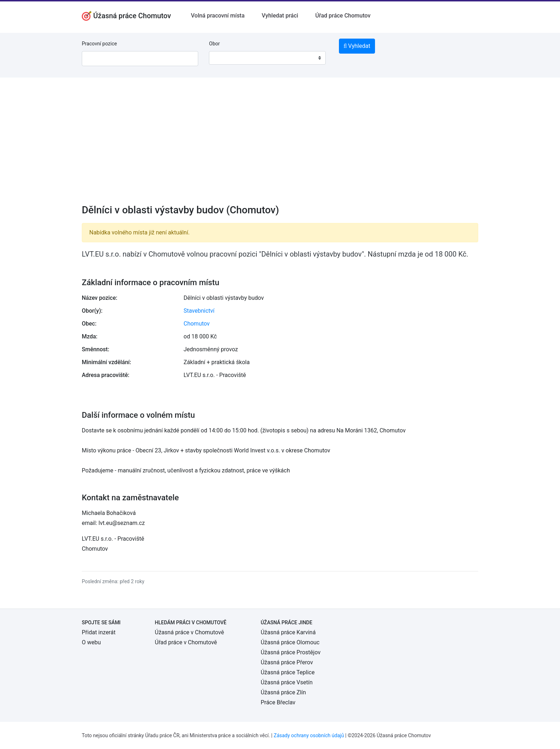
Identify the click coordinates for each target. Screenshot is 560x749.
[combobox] (267, 58)
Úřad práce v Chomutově (186, 642)
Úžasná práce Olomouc (290, 642)
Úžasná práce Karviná (288, 632)
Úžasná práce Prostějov (291, 652)
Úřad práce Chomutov (343, 16)
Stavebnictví (199, 311)
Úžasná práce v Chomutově (190, 632)
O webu (91, 642)
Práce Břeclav (278, 702)
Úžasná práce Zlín (283, 692)
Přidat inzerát (99, 632)
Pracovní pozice (99, 44)
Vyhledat (357, 46)
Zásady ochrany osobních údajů (309, 735)
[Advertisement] (280, 145)
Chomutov (197, 324)
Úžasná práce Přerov (287, 662)
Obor (214, 44)
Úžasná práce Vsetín (287, 682)
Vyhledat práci (280, 16)
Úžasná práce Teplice (288, 672)
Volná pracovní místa (218, 16)
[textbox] (224, 58)
